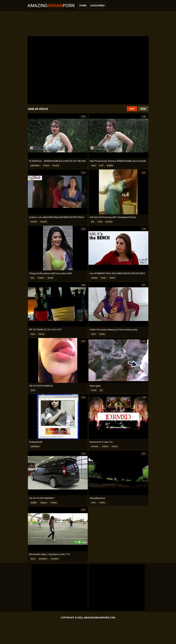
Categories (97, 6)
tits (93, 222)
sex (32, 278)
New (143, 109)
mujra (46, 165)
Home (83, 6)
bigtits (110, 165)
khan (104, 278)
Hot (132, 109)
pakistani (35, 165)
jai (101, 390)
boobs (109, 222)
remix (115, 446)
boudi (43, 222)
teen (33, 559)
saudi (41, 334)
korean (95, 446)
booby (56, 165)
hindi (94, 390)
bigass (44, 503)
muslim (55, 559)
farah (112, 278)
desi (33, 334)
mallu (102, 334)
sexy (93, 165)
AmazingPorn (51, 6)
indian (34, 222)
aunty (50, 278)
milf (101, 165)
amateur (43, 559)
